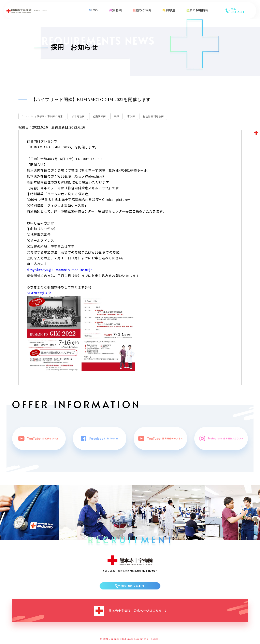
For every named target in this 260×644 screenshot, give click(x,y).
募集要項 (115, 10)
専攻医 (131, 116)
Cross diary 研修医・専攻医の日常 (42, 116)
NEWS (94, 10)
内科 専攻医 (78, 116)
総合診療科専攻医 (153, 116)
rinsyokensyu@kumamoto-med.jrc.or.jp (60, 270)
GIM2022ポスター (41, 293)
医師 (116, 116)
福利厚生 (169, 10)
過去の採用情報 (197, 10)
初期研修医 (99, 116)
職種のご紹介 (142, 10)
